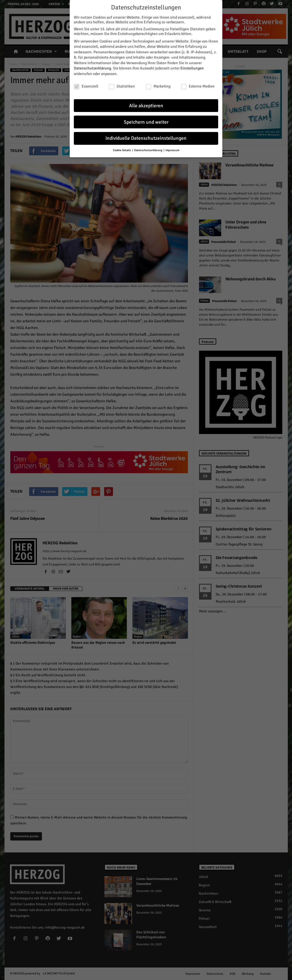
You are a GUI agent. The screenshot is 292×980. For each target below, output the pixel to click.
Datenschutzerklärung (92, 68)
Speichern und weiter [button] (146, 122)
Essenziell (86, 86)
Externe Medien (198, 86)
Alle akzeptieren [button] (146, 105)
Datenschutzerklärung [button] (148, 150)
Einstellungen (192, 68)
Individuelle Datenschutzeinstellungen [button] (146, 138)
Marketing (158, 86)
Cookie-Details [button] (122, 150)
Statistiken (122, 86)
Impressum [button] (172, 150)
